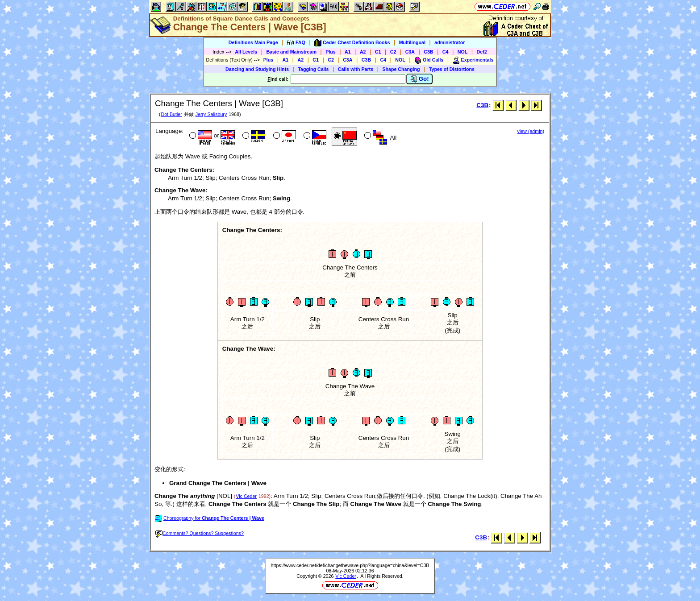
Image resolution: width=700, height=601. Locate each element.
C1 (378, 52)
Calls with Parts (356, 69)
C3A (410, 52)
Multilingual (412, 42)
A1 (348, 52)
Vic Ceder (246, 496)
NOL (463, 52)
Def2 (482, 52)
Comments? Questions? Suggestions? (200, 533)
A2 (363, 52)
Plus (331, 52)
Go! (419, 79)
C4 (446, 52)
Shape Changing (401, 69)
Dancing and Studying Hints (257, 69)
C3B (428, 52)
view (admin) (531, 131)
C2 (393, 52)
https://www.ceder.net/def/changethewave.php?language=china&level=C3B (350, 565)
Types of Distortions (452, 69)
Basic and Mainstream (291, 52)
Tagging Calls (313, 69)
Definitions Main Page (253, 42)
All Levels (246, 52)
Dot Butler (171, 114)
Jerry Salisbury (211, 114)
